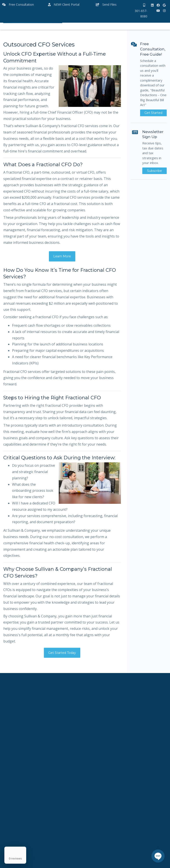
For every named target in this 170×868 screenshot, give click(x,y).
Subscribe (155, 171)
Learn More (62, 256)
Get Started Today (62, 653)
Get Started (153, 113)
